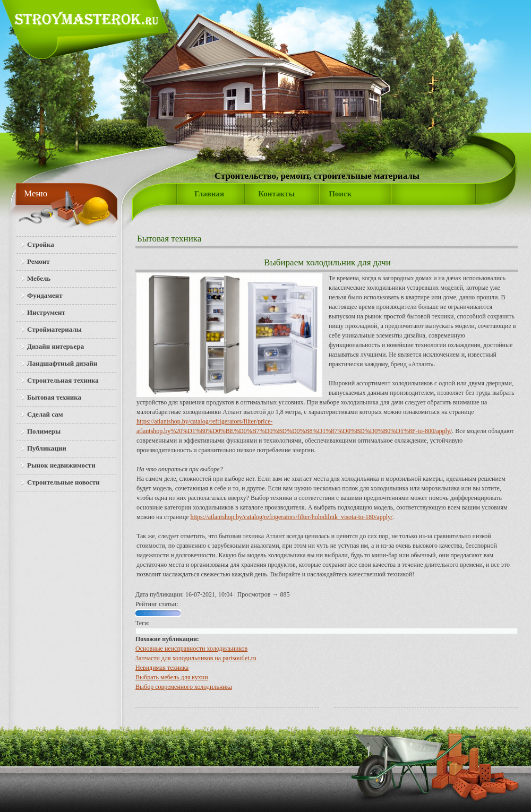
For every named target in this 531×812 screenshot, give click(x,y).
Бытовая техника (169, 239)
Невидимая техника (162, 668)
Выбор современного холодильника (184, 687)
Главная (209, 194)
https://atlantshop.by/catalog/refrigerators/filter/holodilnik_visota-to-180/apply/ (291, 517)
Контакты (276, 194)
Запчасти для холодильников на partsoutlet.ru (196, 658)
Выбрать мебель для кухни (172, 677)
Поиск (340, 194)
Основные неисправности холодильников (191, 649)
